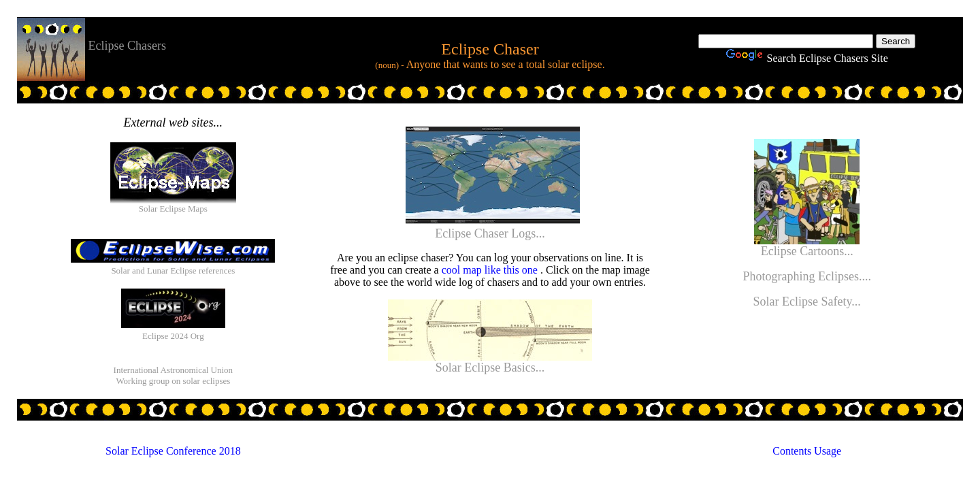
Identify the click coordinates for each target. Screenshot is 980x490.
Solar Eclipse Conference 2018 (173, 451)
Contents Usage (807, 451)
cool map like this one (491, 270)
